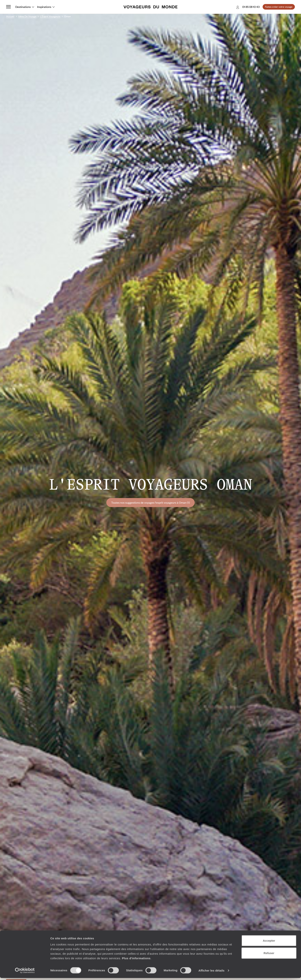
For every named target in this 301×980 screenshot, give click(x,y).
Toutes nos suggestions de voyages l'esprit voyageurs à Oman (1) (150, 502)
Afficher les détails (211, 972)
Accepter (269, 942)
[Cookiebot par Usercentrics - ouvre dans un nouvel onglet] (25, 973)
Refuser (269, 955)
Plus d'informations (136, 960)
